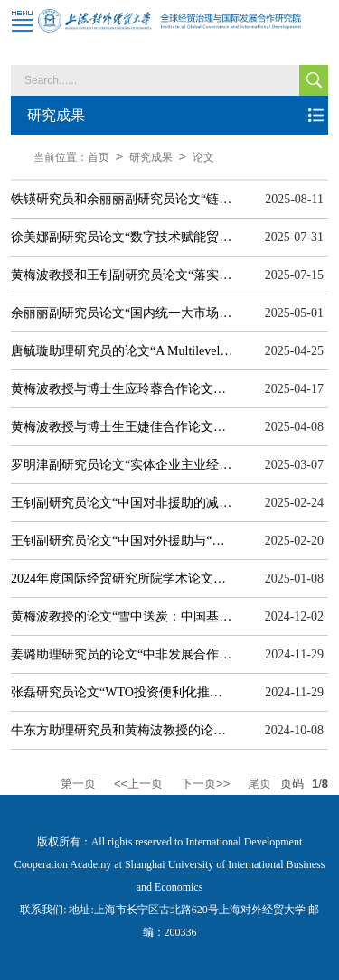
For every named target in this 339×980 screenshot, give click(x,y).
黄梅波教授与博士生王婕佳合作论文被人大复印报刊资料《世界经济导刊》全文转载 (122, 427)
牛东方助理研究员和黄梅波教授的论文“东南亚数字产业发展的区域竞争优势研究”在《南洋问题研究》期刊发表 (122, 730)
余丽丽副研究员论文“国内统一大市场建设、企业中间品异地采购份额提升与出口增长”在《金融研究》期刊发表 (122, 313)
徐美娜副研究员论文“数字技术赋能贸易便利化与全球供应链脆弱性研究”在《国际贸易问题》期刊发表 (122, 237)
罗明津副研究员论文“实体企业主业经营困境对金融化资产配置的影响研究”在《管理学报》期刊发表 (122, 465)
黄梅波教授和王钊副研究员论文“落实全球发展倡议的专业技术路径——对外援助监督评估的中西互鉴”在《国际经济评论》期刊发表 (122, 275)
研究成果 (151, 157)
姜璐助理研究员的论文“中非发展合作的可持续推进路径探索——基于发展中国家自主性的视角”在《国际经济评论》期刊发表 (122, 654)
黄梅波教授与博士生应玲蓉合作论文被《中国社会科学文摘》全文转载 (122, 389)
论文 (203, 157)
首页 (99, 157)
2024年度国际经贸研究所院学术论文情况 (122, 579)
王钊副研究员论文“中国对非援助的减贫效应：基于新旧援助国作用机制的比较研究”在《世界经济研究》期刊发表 (122, 503)
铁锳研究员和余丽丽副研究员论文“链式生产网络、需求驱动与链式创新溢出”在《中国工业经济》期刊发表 (122, 199)
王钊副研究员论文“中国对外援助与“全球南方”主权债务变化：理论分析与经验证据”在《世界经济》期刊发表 (122, 541)
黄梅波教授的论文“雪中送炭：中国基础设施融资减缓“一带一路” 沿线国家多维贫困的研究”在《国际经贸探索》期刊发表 (122, 616)
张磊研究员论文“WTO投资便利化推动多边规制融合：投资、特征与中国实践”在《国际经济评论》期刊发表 (122, 692)
